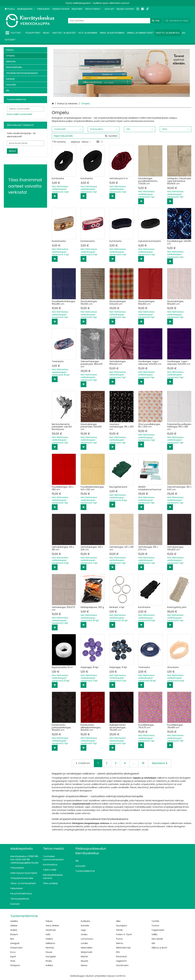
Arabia (14, 930)
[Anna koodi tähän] (25, 143)
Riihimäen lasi (123, 948)
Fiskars (49, 921)
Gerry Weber (52, 926)
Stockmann (122, 965)
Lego (83, 930)
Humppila (51, 957)
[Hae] (156, 21)
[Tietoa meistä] (93, 9)
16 (143, 763)
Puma (119, 939)
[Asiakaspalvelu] (26, 9)
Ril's (118, 952)
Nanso (84, 965)
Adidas (14, 926)
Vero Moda (157, 939)
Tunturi (155, 926)
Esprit (13, 957)
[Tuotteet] (14, 33)
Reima (120, 943)
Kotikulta (85, 921)
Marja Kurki (87, 952)
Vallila (154, 934)
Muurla (84, 961)
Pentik (119, 930)
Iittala (49, 961)
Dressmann (16, 948)
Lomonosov (87, 939)
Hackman (51, 930)
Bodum (14, 934)
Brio (12, 939)
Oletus (86, 142)
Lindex (84, 934)
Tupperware (158, 930)
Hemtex (50, 948)
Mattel (84, 957)
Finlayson (15, 965)
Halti (48, 934)
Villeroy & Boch (159, 948)
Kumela (85, 926)
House (49, 952)
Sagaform (122, 961)
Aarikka (14, 921)
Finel (13, 961)
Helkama (50, 943)
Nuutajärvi (122, 926)
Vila (153, 943)
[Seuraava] (160, 763)
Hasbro (49, 939)
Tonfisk (155, 921)
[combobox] (115, 21)
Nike (118, 921)
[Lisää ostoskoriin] (55, 196)
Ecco (13, 952)
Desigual (15, 943)
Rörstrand (121, 957)
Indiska (49, 965)
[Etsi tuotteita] (115, 21)
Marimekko (87, 948)
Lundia (84, 943)
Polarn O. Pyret (124, 934)
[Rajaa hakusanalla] (86, 136)
